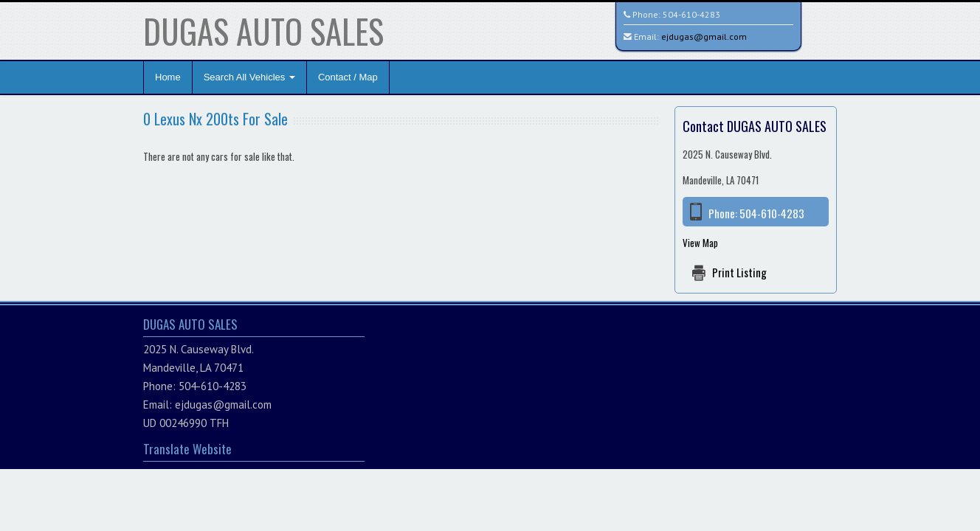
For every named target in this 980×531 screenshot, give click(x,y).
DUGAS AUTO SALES (263, 31)
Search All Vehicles (249, 77)
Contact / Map (348, 77)
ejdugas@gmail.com (704, 37)
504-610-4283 (691, 14)
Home (168, 77)
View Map (700, 243)
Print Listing (739, 272)
